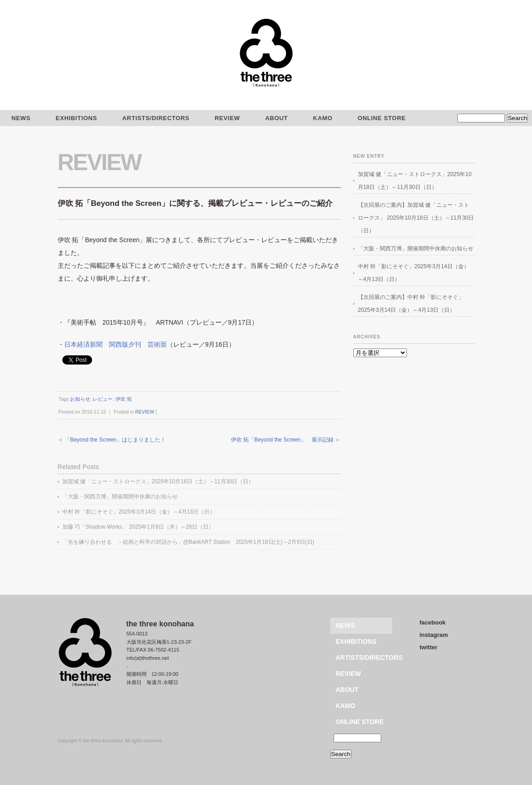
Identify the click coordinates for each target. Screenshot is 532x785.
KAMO (323, 118)
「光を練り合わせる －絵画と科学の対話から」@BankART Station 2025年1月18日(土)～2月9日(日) (188, 542)
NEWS (346, 625)
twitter (429, 647)
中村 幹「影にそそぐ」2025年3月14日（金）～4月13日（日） (139, 512)
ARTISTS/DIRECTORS (156, 118)
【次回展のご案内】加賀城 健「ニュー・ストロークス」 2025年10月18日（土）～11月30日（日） (416, 218)
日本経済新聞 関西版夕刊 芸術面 (115, 344)
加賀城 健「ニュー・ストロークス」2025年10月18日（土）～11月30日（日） (158, 481)
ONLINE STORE (381, 118)
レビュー (103, 399)
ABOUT (277, 118)
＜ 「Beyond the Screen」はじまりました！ (112, 440)
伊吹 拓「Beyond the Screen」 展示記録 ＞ (286, 440)
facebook (433, 622)
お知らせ (80, 399)
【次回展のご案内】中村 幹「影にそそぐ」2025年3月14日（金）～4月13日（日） (411, 304)
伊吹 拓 (124, 399)
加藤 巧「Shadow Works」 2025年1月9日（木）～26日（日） (138, 527)
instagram (434, 635)
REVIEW (227, 118)
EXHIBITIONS (77, 118)
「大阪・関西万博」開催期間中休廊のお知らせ (120, 497)
